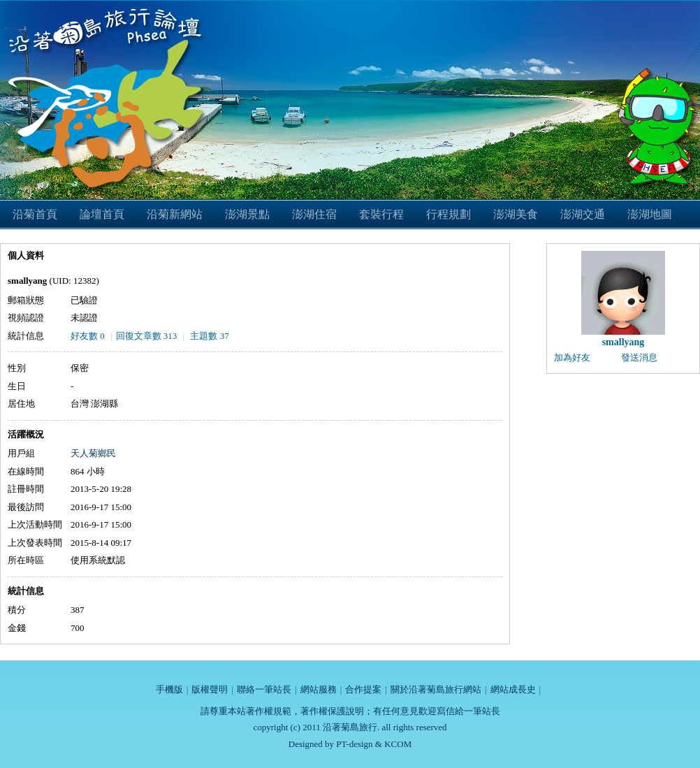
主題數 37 (209, 336)
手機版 (169, 689)
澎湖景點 (247, 214)
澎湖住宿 (314, 214)
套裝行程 (381, 214)
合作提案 (363, 689)
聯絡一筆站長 (264, 689)
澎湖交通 (583, 214)
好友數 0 (88, 336)
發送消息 (639, 357)
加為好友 (572, 357)
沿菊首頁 (35, 214)
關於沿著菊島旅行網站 (436, 689)
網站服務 (319, 689)
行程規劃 (449, 214)
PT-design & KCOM (374, 744)
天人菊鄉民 (93, 453)
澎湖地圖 (650, 214)
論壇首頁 (102, 214)
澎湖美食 (516, 214)
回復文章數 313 (147, 336)
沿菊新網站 (175, 214)
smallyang (624, 342)
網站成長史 (513, 689)
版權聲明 (210, 689)
